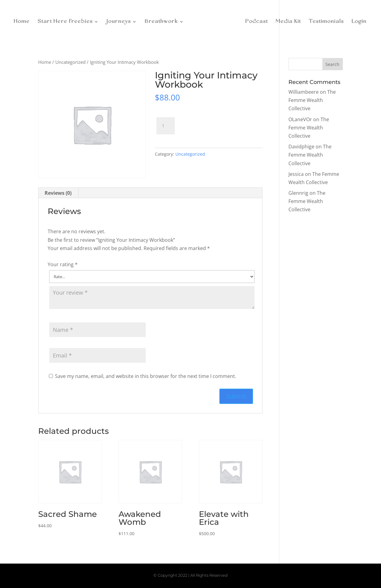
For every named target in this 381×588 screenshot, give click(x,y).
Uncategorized (70, 62)
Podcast (255, 21)
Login (358, 21)
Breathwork (163, 21)
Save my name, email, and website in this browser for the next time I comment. (146, 376)
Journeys (120, 21)
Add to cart (205, 123)
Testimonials (325, 21)
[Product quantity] (166, 126)
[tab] (58, 193)
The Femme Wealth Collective (312, 100)
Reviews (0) (58, 193)
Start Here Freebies (67, 21)
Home (23, 21)
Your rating (63, 264)
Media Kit (287, 21)
